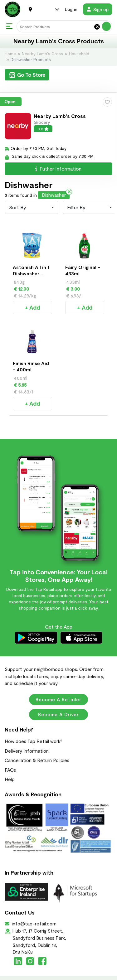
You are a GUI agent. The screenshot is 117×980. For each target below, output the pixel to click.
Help (10, 765)
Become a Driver (58, 700)
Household (79, 54)
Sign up (98, 9)
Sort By (18, 207)
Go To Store (27, 75)
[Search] (64, 26)
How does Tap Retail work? (34, 727)
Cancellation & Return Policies (37, 746)
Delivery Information (27, 737)
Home (10, 54)
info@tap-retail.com (34, 910)
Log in (71, 9)
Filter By (76, 207)
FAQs (10, 756)
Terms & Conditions (58, 974)
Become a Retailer (58, 685)
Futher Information (58, 169)
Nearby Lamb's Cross (42, 54)
